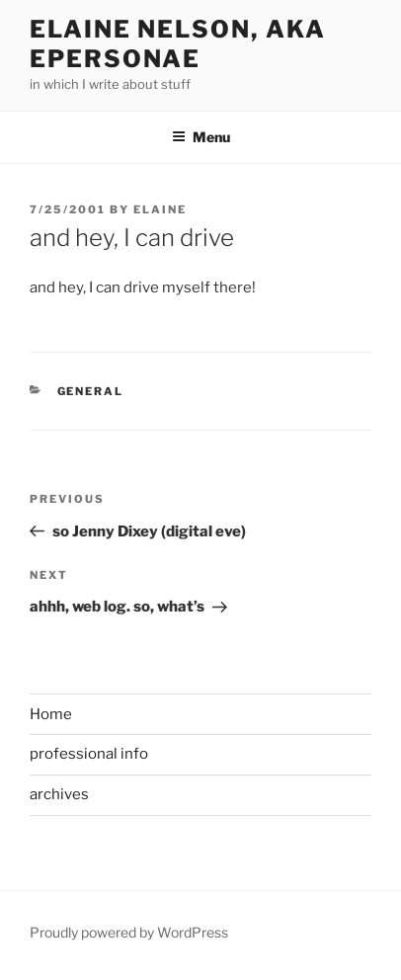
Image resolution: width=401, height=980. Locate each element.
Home (51, 714)
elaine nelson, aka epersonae (178, 44)
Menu (201, 137)
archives (59, 794)
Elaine (160, 209)
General (91, 391)
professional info (89, 754)
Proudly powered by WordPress (129, 932)
